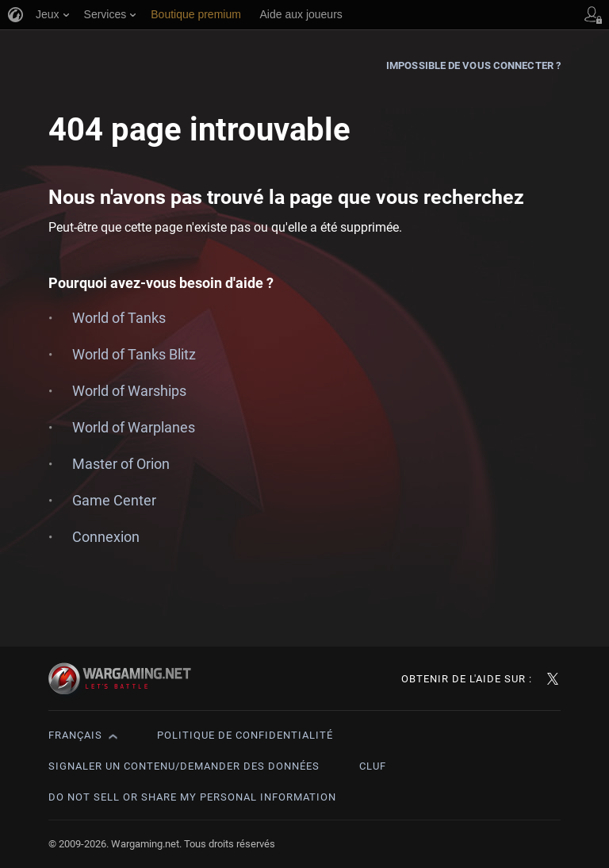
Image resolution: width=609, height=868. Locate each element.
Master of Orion (121, 464)
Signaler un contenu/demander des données (184, 766)
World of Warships (129, 391)
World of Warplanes (134, 427)
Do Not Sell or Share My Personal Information (192, 797)
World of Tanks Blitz (134, 354)
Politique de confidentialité (245, 735)
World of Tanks (119, 318)
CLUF (373, 766)
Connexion (106, 537)
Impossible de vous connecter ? (473, 65)
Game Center (114, 500)
